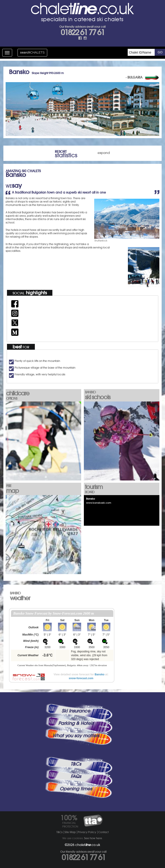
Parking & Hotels (76, 723)
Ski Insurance (76, 711)
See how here (93, 838)
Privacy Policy (87, 832)
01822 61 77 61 (82, 32)
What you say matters (76, 736)
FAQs (76, 776)
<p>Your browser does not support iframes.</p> (62, 639)
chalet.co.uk (88, 845)
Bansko (99, 674)
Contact (103, 832)
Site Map (70, 832)
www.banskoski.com (99, 503)
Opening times (76, 789)
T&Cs (76, 764)
